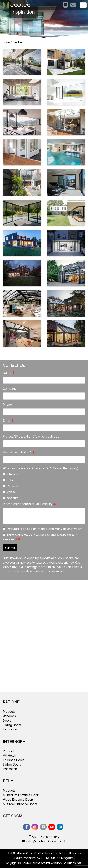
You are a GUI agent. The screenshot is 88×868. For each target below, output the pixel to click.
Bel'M (8, 781)
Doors (7, 721)
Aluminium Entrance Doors (21, 795)
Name (7, 373)
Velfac (9, 492)
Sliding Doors (12, 725)
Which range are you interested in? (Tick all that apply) (40, 468)
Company (10, 389)
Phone (7, 405)
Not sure (11, 498)
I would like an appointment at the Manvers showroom (43, 529)
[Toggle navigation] (83, 5)
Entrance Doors (14, 760)
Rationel (11, 486)
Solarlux (10, 480)
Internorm (12, 474)
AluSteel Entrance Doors (20, 804)
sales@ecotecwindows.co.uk (44, 841)
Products (9, 712)
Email (7, 421)
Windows (9, 716)
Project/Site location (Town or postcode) (32, 437)
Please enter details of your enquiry (28, 504)
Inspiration (20, 42)
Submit (10, 548)
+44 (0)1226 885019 (44, 837)
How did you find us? (17, 452)
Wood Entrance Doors (18, 800)
